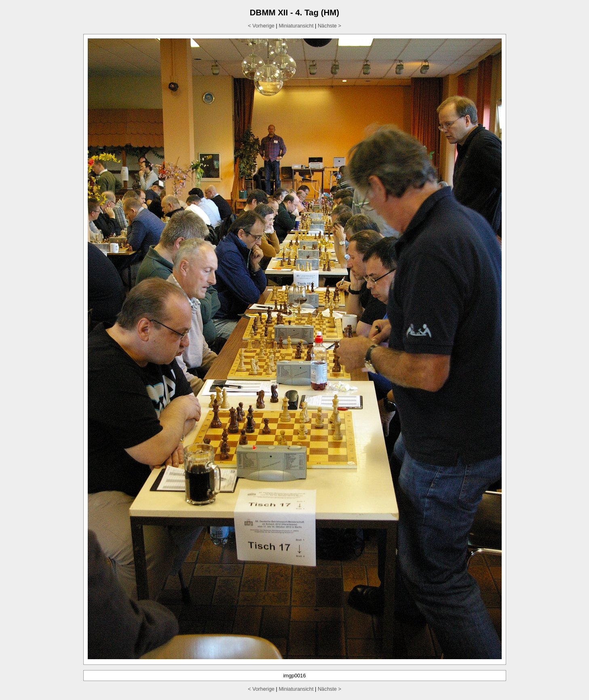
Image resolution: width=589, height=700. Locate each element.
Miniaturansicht (296, 26)
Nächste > (329, 26)
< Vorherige (261, 26)
